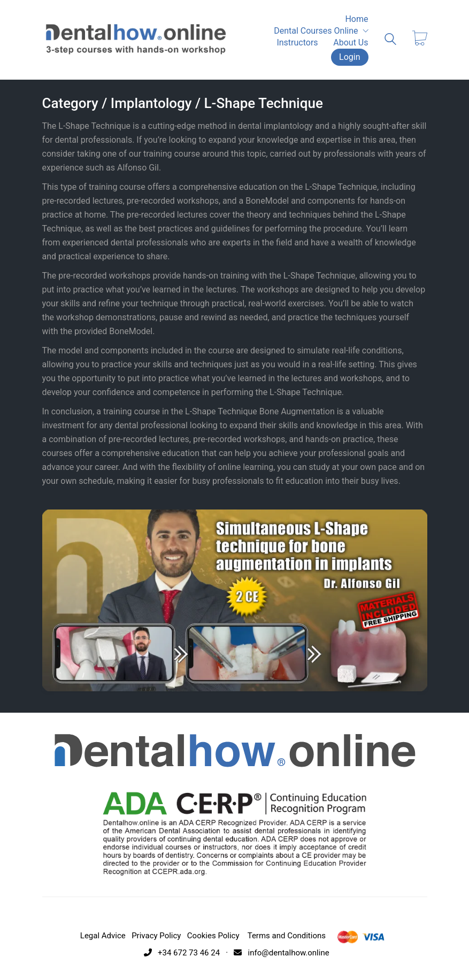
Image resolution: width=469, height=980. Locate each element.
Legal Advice (103, 936)
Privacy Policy (156, 936)
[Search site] (390, 41)
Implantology (151, 103)
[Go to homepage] (136, 40)
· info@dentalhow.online (276, 953)
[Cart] (420, 39)
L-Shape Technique (264, 103)
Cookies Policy (213, 936)
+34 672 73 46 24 (180, 953)
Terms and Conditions (287, 936)
